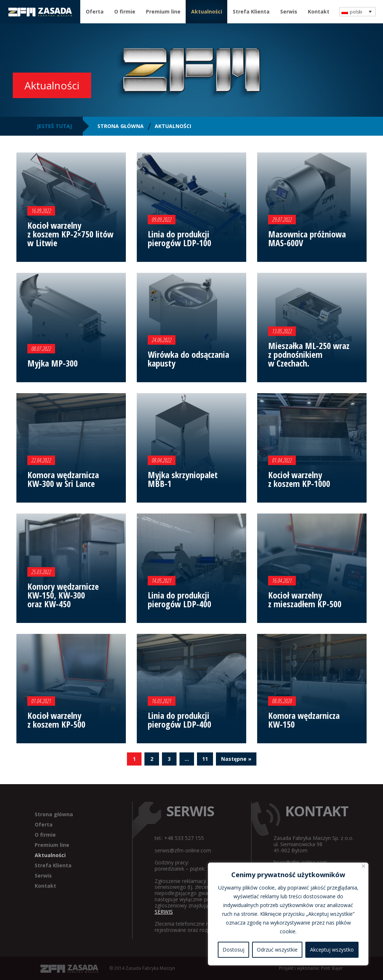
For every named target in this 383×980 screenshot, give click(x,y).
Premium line (163, 11)
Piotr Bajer (332, 968)
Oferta (95, 11)
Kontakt (319, 11)
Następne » (236, 759)
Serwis (289, 11)
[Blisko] (363, 866)
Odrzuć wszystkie (277, 950)
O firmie (125, 11)
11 (205, 759)
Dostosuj (233, 950)
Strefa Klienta (251, 11)
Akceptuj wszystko (332, 950)
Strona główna (54, 814)
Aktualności (207, 11)
